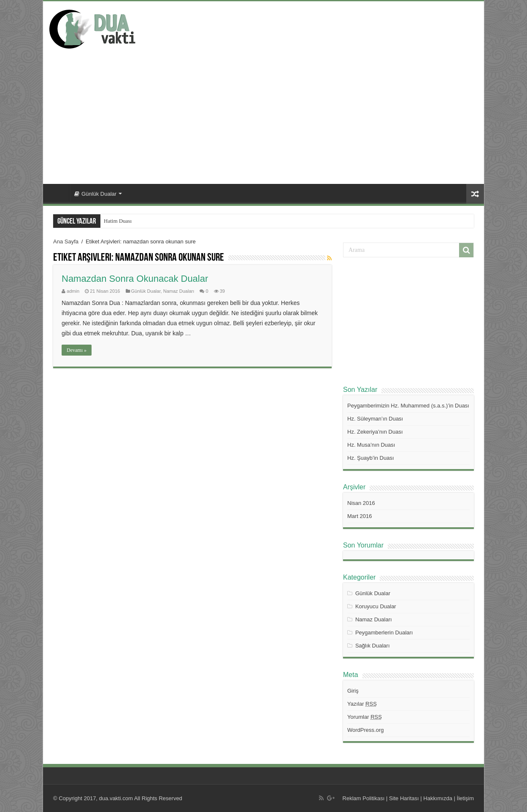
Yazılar (362, 704)
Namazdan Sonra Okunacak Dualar (135, 279)
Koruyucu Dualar (376, 606)
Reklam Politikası (364, 798)
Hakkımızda (438, 798)
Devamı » (77, 350)
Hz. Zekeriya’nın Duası (375, 432)
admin (73, 291)
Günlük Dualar (95, 194)
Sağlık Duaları (373, 646)
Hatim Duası (118, 221)
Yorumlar (365, 717)
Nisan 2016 (361, 503)
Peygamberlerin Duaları (384, 633)
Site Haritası (404, 798)
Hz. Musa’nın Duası (371, 445)
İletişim (465, 798)
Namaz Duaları (179, 291)
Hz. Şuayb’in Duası (371, 458)
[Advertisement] (263, 112)
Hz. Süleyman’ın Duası (375, 419)
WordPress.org (365, 730)
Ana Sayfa (58, 193)
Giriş (353, 691)
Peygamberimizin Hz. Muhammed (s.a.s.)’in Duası (408, 406)
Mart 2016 (360, 516)
